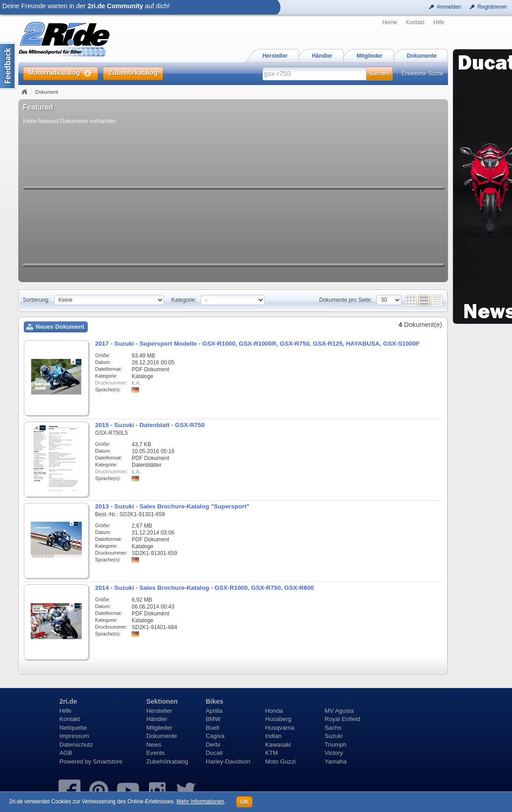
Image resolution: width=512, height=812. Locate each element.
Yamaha (336, 761)
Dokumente (162, 736)
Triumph (336, 745)
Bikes (214, 701)
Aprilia (214, 711)
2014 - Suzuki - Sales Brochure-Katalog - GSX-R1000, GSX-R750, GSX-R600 (205, 588)
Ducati (214, 753)
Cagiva (215, 736)
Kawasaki (278, 745)
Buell (212, 728)
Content (8, 66)
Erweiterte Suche (423, 74)
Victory (334, 753)
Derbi (213, 745)
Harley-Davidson (228, 761)
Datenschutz (76, 745)
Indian (273, 736)
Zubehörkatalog (167, 761)
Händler (157, 719)
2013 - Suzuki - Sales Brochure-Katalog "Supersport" (172, 506)
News (154, 745)
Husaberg (278, 719)
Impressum (74, 736)
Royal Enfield (342, 719)
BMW (213, 719)
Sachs (333, 728)
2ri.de (68, 701)
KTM (272, 753)
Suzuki (334, 736)
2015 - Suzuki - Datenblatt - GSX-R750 (150, 425)
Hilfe (439, 22)
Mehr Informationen (200, 801)
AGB (66, 753)
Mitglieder (159, 728)
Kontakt (415, 22)
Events (155, 753)
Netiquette (73, 728)
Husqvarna (280, 728)
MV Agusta (339, 711)
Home (390, 22)
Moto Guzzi (280, 761)
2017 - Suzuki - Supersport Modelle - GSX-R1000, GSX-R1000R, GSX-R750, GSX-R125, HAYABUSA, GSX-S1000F (257, 344)
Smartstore (108, 761)
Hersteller (159, 711)
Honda (274, 711)
